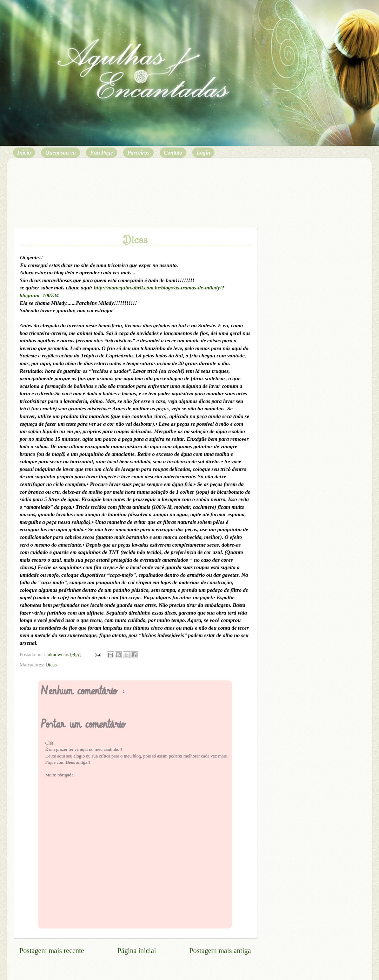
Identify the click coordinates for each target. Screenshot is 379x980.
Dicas (51, 665)
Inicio (24, 153)
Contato (173, 153)
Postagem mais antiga (220, 951)
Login (203, 153)
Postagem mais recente (52, 951)
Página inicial (137, 951)
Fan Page (101, 153)
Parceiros (138, 153)
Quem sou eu (61, 153)
